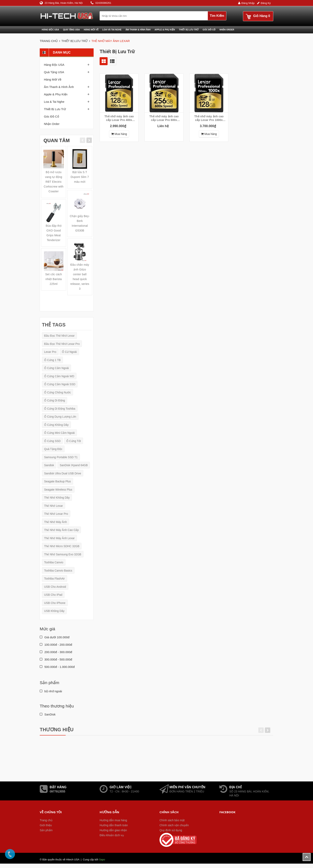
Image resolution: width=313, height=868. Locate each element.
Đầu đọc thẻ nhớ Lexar (59, 336)
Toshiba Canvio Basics (58, 571)
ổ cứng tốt (74, 441)
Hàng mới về (91, 30)
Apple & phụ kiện (165, 30)
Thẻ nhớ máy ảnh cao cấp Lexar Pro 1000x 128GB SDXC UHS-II (209, 118)
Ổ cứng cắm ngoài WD (59, 376)
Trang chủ (46, 820)
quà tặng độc (53, 449)
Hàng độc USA (50, 30)
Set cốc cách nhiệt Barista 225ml (54, 279)
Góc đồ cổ (209, 30)
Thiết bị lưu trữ (189, 30)
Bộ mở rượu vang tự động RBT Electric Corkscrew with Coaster (54, 182)
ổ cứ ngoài (69, 352)
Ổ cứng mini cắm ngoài (59, 433)
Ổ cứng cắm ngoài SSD (60, 384)
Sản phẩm (46, 830)
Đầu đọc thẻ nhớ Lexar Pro (62, 344)
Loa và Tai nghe (112, 30)
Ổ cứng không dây (56, 425)
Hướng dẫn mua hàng (113, 820)
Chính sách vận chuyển (174, 825)
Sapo (102, 860)
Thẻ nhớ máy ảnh (55, 522)
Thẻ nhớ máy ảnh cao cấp (61, 530)
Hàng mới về (53, 79)
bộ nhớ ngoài (51, 691)
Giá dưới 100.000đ (55, 637)
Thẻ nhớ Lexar (53, 506)
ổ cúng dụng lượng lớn (60, 417)
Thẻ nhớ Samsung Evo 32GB (63, 554)
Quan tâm (57, 140)
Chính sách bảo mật (172, 820)
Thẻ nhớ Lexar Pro (56, 514)
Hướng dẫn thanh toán (114, 825)
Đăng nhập (248, 3)
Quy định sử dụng (171, 830)
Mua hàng (119, 134)
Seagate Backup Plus (57, 481)
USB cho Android (55, 587)
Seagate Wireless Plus (58, 490)
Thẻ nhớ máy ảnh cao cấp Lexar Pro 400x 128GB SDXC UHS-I (119, 118)
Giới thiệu (46, 825)
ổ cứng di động (54, 400)
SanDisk (48, 714)
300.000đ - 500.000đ (56, 659)
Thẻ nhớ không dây (57, 498)
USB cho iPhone (55, 603)
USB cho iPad (53, 595)
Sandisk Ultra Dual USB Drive (63, 473)
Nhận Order (227, 30)
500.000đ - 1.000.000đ (57, 667)
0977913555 (57, 791)
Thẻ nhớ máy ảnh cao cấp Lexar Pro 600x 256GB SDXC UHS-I (164, 118)
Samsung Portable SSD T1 (61, 457)
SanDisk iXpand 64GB (74, 465)
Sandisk (49, 465)
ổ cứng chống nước (57, 392)
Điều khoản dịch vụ (112, 835)
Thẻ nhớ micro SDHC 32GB (62, 546)
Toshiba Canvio (54, 562)
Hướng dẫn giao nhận (113, 830)
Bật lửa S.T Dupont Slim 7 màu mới (80, 177)
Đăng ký (266, 3)
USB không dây (54, 611)
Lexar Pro (50, 352)
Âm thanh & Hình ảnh (138, 30)
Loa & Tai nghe (54, 102)
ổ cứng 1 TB (52, 360)
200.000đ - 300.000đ (56, 652)
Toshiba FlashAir (54, 579)
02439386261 (103, 3)
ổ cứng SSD (52, 441)
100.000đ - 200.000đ (56, 645)
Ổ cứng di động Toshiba (60, 409)
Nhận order (52, 124)
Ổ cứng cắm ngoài (56, 368)
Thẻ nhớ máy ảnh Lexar (59, 538)
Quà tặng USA (71, 30)
